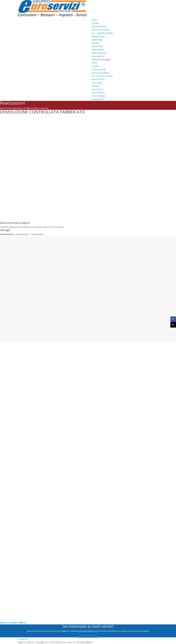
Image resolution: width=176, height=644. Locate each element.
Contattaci (88, 635)
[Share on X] (173, 325)
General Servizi (98, 36)
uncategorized (98, 56)
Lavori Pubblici (98, 50)
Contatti (95, 23)
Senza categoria (99, 53)
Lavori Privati (97, 46)
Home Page (97, 40)
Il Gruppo (96, 43)
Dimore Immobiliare (100, 30)
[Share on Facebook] (173, 319)
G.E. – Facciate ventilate (102, 33)
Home (94, 20)
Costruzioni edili (99, 26)
